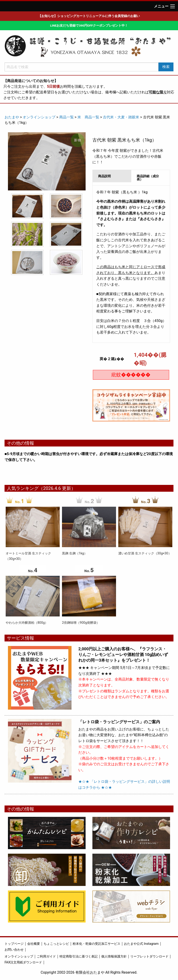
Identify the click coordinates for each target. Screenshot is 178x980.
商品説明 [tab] (104, 176)
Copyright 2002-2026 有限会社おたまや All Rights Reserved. (89, 972)
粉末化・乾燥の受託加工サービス (96, 944)
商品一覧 (67, 117)
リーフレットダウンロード (149, 956)
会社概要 (34, 944)
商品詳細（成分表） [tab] (148, 178)
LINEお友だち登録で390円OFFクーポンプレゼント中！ (89, 25)
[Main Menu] (173, 6)
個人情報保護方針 (114, 956)
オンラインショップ (39, 117)
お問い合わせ (14, 950)
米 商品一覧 (88, 117)
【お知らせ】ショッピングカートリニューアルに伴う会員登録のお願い (89, 16)
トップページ (14, 944)
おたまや (12, 117)
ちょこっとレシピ (56, 944)
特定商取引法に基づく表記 (79, 956)
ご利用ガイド (46, 956)
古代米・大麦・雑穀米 (121, 117)
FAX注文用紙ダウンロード (23, 962)
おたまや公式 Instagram (141, 944)
